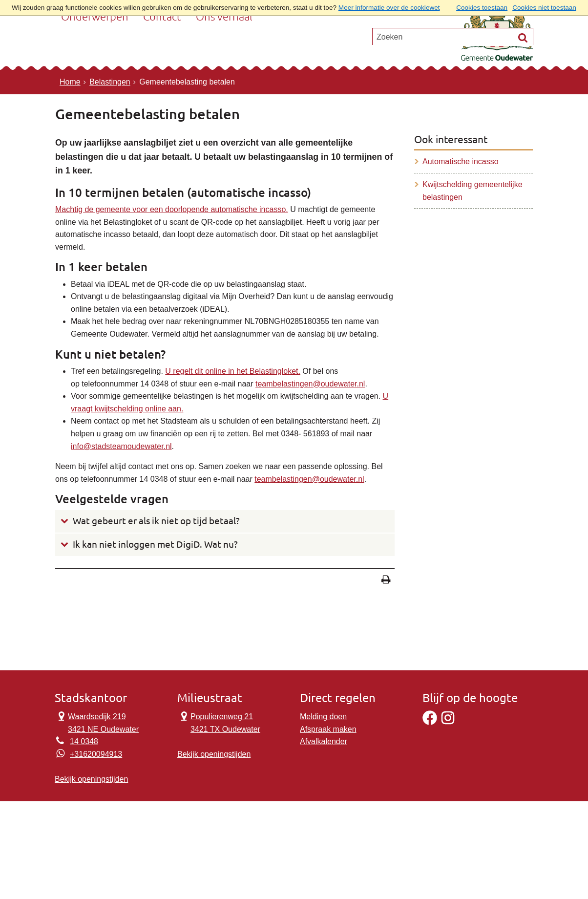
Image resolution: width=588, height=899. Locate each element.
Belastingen (110, 82)
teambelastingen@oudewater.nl (310, 384)
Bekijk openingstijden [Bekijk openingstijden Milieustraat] (214, 754)
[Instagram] (448, 722)
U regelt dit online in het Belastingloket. (233, 371)
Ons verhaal (225, 46)
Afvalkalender (324, 741)
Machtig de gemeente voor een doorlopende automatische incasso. (172, 209)
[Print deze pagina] (386, 581)
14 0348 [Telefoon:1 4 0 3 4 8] (84, 741)
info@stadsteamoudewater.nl (121, 446)
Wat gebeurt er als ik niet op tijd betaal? (156, 521)
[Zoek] (523, 83)
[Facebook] (430, 722)
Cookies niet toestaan (544, 8)
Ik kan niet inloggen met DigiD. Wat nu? (155, 545)
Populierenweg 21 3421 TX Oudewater (219, 722)
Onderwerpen (95, 46)
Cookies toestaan (482, 8)
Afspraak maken (328, 729)
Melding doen (323, 717)
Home (70, 82)
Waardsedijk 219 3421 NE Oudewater (97, 722)
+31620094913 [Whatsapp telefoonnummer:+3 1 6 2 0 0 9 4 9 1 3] (96, 754)
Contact (162, 46)
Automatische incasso (461, 161)
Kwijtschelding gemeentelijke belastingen (472, 191)
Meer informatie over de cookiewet (389, 8)
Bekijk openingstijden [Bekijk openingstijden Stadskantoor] (91, 779)
